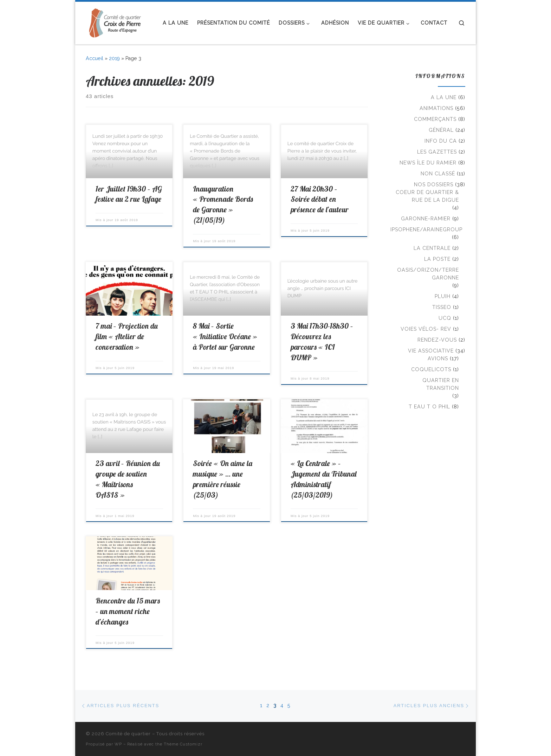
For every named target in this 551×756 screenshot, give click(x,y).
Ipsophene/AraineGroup (426, 230)
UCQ (445, 318)
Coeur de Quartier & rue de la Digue (427, 196)
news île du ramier (428, 163)
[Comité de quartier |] (117, 21)
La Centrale (432, 248)
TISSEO (442, 307)
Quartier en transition (441, 384)
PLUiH (443, 296)
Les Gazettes (437, 152)
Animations (436, 108)
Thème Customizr (183, 744)
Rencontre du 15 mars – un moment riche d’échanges (128, 611)
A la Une (444, 97)
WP (118, 744)
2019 (114, 58)
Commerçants (435, 119)
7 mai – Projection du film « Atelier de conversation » (127, 336)
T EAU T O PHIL (429, 407)
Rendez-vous (437, 340)
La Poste (437, 259)
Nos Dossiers (434, 185)
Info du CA (441, 141)
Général (441, 130)
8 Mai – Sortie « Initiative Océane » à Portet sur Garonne (225, 336)
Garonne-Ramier (426, 219)
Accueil (95, 58)
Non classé (438, 174)
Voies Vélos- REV (426, 329)
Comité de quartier (128, 734)
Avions (438, 358)
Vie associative (431, 351)
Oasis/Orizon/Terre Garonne (428, 274)
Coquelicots (431, 369)
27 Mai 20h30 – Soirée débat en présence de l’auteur (320, 199)
